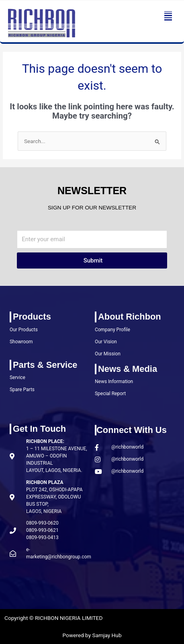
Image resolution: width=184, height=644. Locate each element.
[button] (168, 16)
